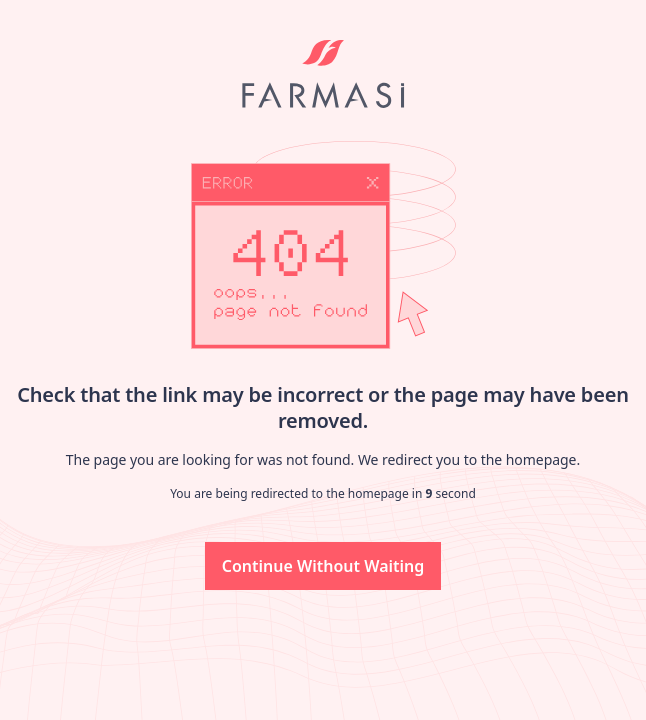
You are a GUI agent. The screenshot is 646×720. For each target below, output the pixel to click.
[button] (323, 566)
